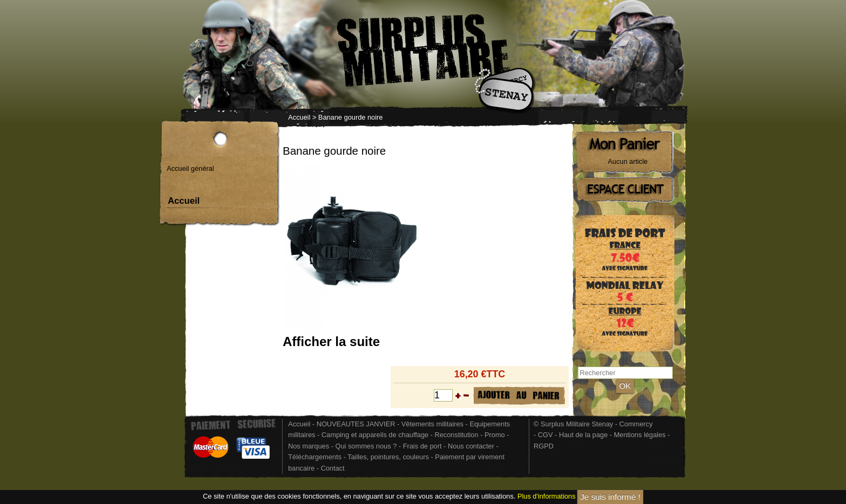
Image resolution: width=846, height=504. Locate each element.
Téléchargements (315, 457)
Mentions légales (640, 435)
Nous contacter (471, 446)
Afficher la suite (331, 341)
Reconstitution (457, 435)
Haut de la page (583, 435)
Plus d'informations (547, 497)
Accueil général (190, 168)
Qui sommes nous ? (367, 446)
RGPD (544, 446)
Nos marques (309, 446)
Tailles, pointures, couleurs (388, 457)
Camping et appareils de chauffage (375, 435)
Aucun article (628, 161)
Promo (496, 435)
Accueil (299, 117)
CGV (545, 435)
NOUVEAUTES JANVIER (356, 424)
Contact (332, 468)
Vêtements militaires (432, 424)
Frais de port (423, 446)
